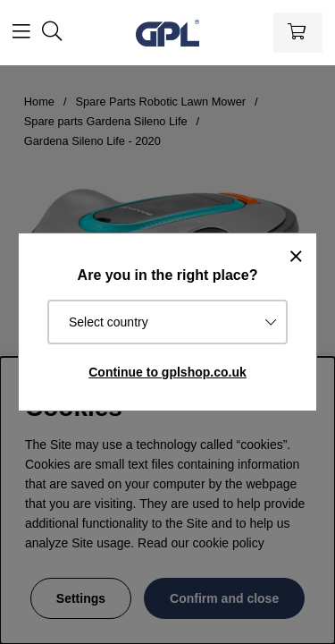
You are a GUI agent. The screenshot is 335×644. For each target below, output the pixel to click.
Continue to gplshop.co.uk (167, 372)
